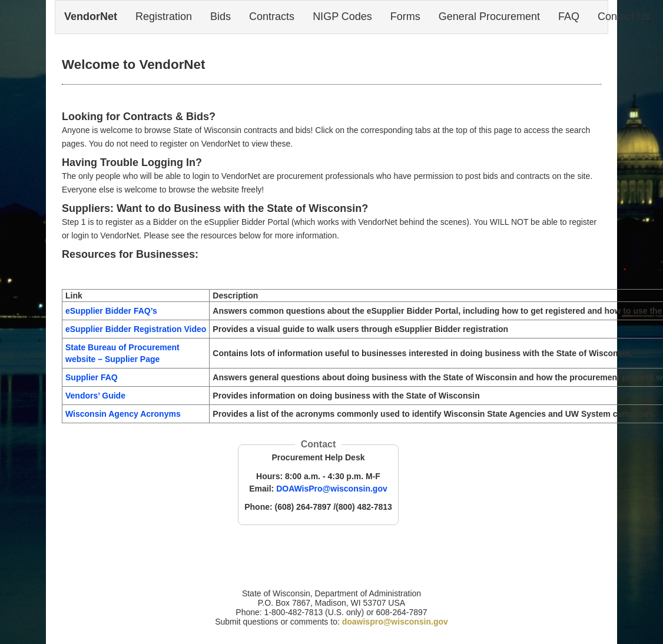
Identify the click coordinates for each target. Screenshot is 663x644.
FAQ (569, 16)
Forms (405, 16)
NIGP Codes (342, 16)
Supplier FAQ (92, 377)
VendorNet (91, 16)
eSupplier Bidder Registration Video (136, 329)
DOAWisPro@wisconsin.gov (332, 489)
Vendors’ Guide (95, 396)
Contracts (272, 16)
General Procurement (489, 16)
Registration (164, 16)
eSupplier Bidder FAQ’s (111, 311)
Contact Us (624, 16)
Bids (221, 16)
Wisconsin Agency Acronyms (123, 414)
